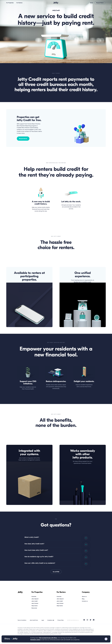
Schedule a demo (35, 640)
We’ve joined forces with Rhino (48, 638)
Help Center (35, 606)
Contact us (85, 601)
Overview (34, 597)
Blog (83, 599)
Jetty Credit (35, 601)
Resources (34, 608)
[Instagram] (87, 620)
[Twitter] (91, 620)
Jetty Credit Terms (34, 620)
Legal (43, 620)
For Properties (10, 3)
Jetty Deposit (35, 599)
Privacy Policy (61, 620)
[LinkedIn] (94, 620)
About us (84, 597)
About (92, 3)
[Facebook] (84, 620)
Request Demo (100, 3)
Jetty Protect (35, 603)
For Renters (19, 3)
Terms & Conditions (22, 620)
